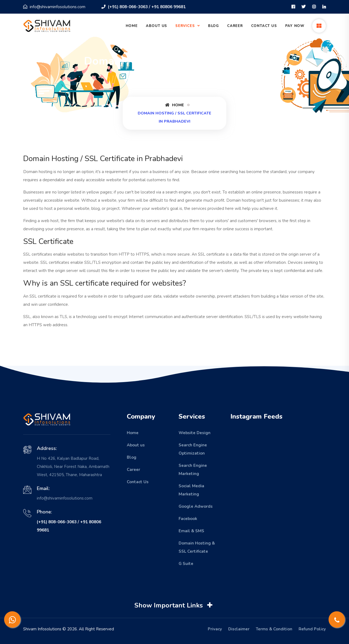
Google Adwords (196, 506)
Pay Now (295, 26)
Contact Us (264, 26)
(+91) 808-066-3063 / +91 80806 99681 (144, 7)
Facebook (188, 519)
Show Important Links (174, 605)
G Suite (186, 564)
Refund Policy (312, 629)
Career (235, 26)
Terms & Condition (274, 629)
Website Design (195, 433)
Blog (213, 26)
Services (186, 26)
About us (136, 445)
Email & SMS (191, 531)
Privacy (215, 629)
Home (132, 26)
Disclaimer (239, 629)
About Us (157, 26)
